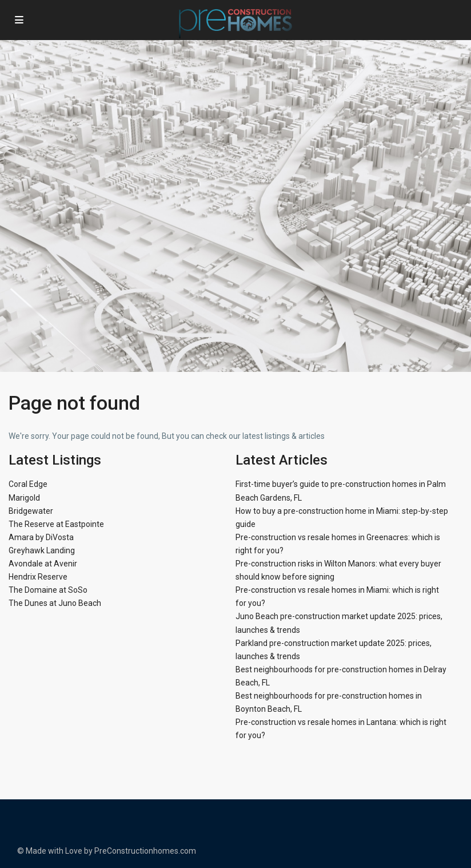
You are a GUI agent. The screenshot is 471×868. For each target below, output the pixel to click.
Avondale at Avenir (43, 564)
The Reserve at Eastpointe (56, 524)
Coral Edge (28, 484)
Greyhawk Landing (42, 550)
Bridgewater (31, 511)
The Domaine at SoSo (48, 590)
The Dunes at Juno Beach (55, 603)
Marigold (24, 498)
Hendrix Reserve (38, 577)
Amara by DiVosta (41, 537)
